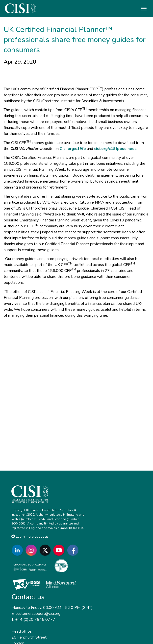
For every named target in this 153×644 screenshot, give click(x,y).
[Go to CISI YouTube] (60, 550)
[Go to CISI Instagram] (32, 550)
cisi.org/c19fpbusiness (115, 149)
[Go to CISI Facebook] (74, 550)
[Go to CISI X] (46, 550)
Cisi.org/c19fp (73, 149)
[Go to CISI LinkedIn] (18, 550)
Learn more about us (30, 537)
